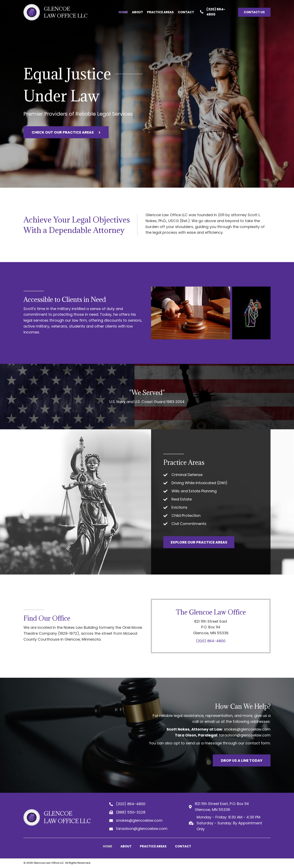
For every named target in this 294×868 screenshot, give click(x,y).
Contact (183, 846)
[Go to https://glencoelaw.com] (56, 12)
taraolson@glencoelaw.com (245, 735)
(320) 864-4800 (211, 641)
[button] (254, 12)
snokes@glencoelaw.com (247, 729)
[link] (123, 12)
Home (107, 846)
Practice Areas (153, 846)
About (126, 846)
